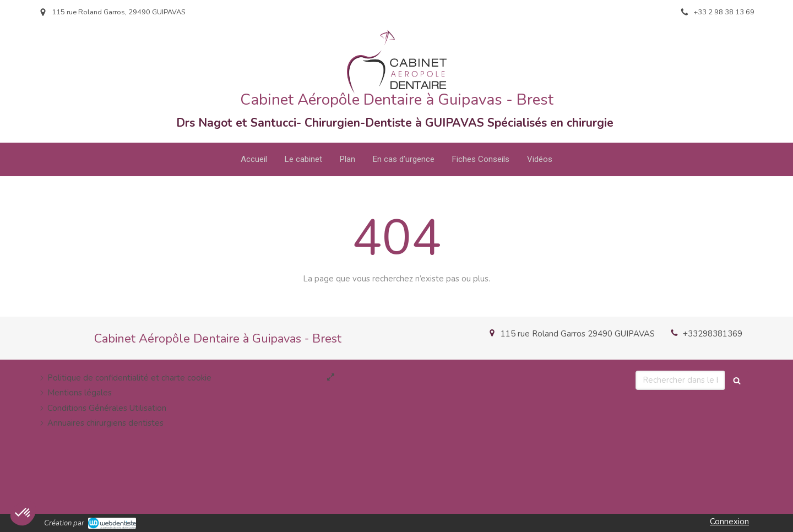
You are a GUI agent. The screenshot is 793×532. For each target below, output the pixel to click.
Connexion (729, 522)
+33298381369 (713, 334)
